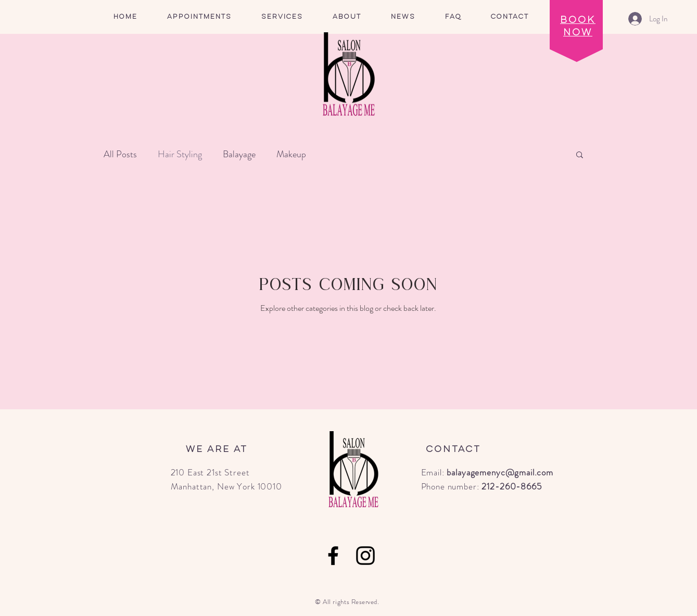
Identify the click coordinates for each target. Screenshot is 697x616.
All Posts (120, 154)
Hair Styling (180, 154)
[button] (282, 17)
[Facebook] (333, 556)
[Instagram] (365, 556)
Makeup (291, 154)
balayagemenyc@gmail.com (500, 472)
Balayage (239, 154)
